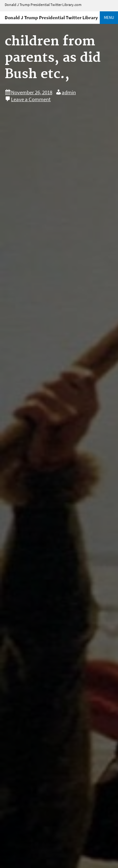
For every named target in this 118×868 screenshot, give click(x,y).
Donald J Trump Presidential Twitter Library (51, 17)
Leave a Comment (31, 99)
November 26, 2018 (32, 92)
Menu (109, 17)
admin (69, 92)
